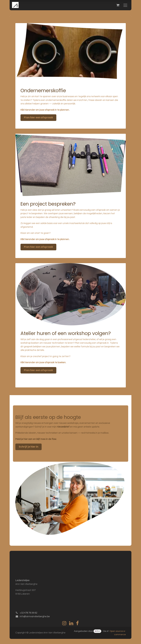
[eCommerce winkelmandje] (118, 5)
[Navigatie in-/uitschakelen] (125, 5)
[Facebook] (77, 623)
